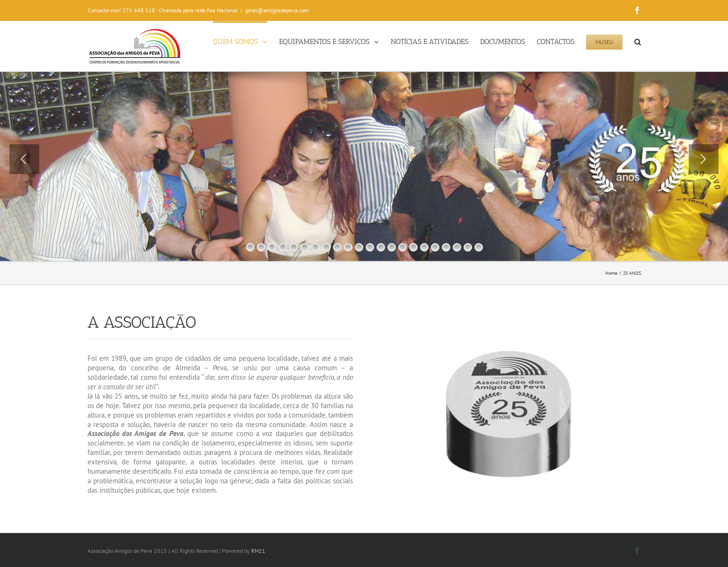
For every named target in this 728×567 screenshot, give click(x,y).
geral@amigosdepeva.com (277, 10)
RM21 (258, 551)
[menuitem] (246, 41)
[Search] (638, 41)
